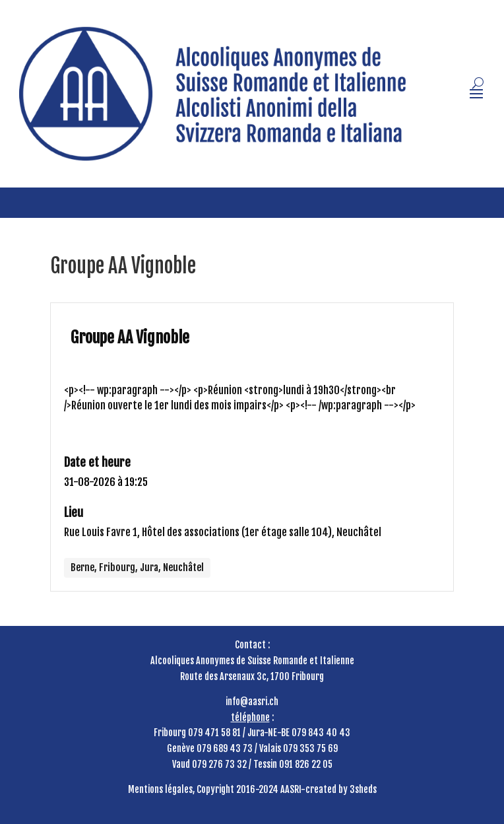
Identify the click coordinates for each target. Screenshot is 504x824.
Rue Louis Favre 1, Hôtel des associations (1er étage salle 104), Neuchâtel (223, 532)
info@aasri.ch (252, 702)
